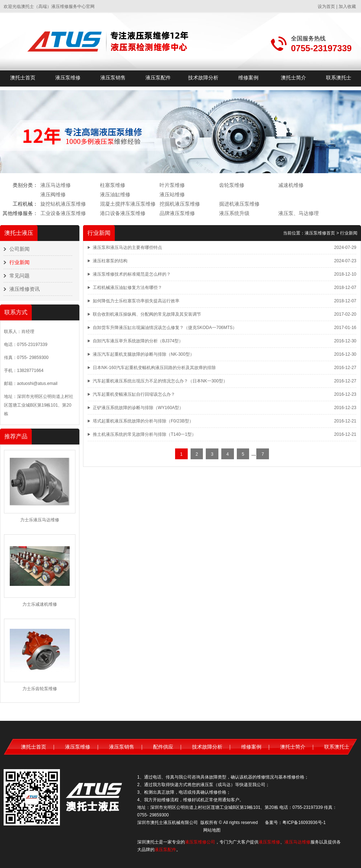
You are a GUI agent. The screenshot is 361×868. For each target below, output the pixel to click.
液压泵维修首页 (320, 233)
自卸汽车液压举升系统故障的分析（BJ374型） (138, 341)
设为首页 (326, 6)
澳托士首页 (23, 78)
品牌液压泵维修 (177, 213)
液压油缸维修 (115, 194)
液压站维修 (172, 194)
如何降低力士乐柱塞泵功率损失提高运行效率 (136, 301)
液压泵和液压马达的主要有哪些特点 (127, 247)
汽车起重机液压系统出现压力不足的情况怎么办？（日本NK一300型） (160, 381)
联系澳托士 (339, 78)
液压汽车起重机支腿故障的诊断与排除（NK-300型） (143, 354)
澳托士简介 (293, 78)
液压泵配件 (158, 78)
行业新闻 (19, 262)
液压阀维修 (53, 194)
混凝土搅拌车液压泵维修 (128, 204)
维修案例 (248, 78)
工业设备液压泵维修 (63, 213)
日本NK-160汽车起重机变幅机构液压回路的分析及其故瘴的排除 (154, 368)
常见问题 (19, 276)
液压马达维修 (56, 185)
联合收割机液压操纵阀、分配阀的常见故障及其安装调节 (147, 314)
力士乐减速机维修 (40, 604)
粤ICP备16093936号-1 (304, 823)
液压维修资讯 (25, 289)
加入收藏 (347, 6)
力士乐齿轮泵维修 (40, 689)
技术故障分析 (203, 78)
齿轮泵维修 (232, 185)
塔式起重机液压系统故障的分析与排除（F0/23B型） (143, 421)
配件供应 (163, 747)
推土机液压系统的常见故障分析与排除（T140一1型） (144, 434)
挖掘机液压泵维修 (180, 204)
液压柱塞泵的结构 (110, 261)
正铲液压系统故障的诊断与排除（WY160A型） (138, 408)
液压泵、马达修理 (299, 213)
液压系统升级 (234, 213)
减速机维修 (291, 185)
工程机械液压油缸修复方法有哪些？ (127, 288)
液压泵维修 (68, 78)
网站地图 (212, 830)
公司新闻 (19, 249)
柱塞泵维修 (113, 185)
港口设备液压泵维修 (123, 213)
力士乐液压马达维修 (40, 520)
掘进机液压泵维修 (239, 204)
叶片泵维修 (172, 185)
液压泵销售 (113, 78)
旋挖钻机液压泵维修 (63, 204)
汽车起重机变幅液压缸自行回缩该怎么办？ (134, 394)
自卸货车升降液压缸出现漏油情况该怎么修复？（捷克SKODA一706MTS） (165, 328)
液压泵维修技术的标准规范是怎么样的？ (132, 274)
